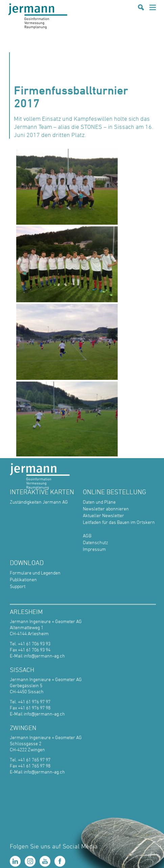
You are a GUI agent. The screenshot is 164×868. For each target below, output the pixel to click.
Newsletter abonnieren (106, 509)
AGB (87, 536)
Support (18, 586)
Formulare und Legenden (35, 573)
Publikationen (23, 579)
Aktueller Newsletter (103, 515)
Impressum (94, 549)
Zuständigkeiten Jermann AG (39, 502)
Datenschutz (96, 542)
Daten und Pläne (99, 502)
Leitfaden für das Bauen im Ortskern (119, 522)
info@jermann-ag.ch (44, 656)
